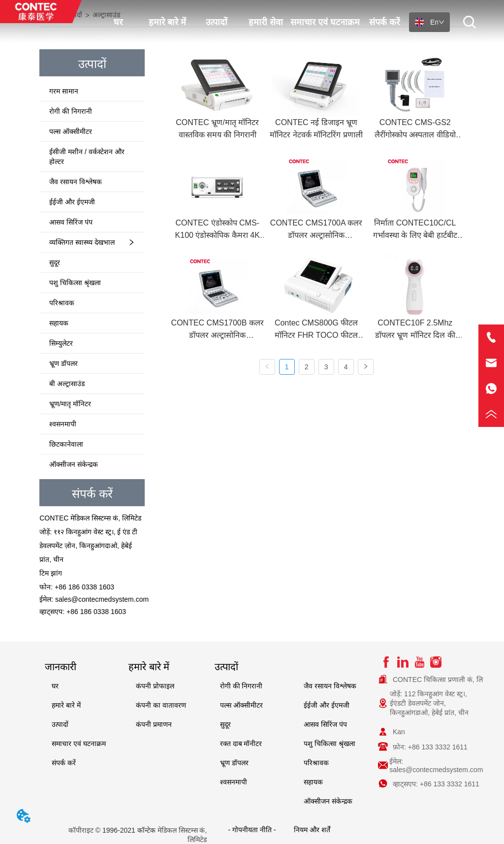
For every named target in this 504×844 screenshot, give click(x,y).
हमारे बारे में (167, 22)
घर (118, 22)
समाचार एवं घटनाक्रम (325, 22)
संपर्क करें (384, 22)
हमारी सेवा (266, 22)
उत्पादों (217, 22)
